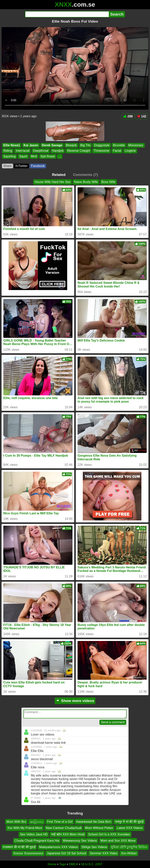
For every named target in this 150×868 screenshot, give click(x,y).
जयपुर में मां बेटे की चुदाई (129, 822)
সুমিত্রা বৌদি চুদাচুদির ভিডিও (129, 847)
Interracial (22, 151)
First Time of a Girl (60, 822)
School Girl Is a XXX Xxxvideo (109, 834)
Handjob (58, 151)
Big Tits (85, 145)
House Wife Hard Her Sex (53, 182)
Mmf (34, 156)
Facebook (38, 166)
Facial (117, 151)
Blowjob (71, 145)
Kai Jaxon (31, 145)
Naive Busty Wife (86, 182)
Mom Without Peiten (99, 828)
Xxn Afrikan (129, 853)
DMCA (73, 864)
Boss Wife (108, 182)
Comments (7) (86, 175)
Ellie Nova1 (12, 145)
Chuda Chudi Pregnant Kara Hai (37, 841)
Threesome (101, 151)
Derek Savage (52, 145)
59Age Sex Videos (94, 847)
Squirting (9, 156)
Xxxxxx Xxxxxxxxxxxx (28, 853)
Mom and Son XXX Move (118, 841)
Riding (8, 151)
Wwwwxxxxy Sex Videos (80, 841)
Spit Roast (48, 156)
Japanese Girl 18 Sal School (66, 853)
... (60, 156)
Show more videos (75, 701)
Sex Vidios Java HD (34, 834)
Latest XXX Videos (130, 828)
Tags (63, 864)
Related (59, 175)
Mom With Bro (16, 822)
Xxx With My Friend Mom (25, 828)
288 (128, 116)
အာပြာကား (37, 822)
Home (52, 864)
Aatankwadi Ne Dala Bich (94, 822)
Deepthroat (41, 151)
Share (8, 166)
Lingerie (130, 151)
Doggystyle (102, 145)
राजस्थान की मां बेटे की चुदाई (19, 847)
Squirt (23, 156)
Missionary (136, 145)
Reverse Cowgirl (78, 151)
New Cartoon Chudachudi (64, 828)
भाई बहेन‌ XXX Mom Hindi (68, 834)
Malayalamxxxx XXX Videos (58, 847)
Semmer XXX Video (104, 853)
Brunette (119, 145)
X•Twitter (21, 166)
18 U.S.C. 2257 (92, 864)
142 (142, 116)
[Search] (67, 14)
